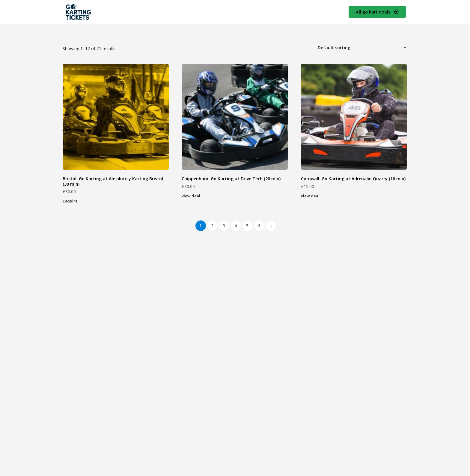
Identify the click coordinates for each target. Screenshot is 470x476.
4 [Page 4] (236, 226)
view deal (191, 196)
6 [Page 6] (259, 226)
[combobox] (362, 48)
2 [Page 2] (212, 226)
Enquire (70, 201)
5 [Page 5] (247, 226)
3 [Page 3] (224, 226)
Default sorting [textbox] (359, 48)
